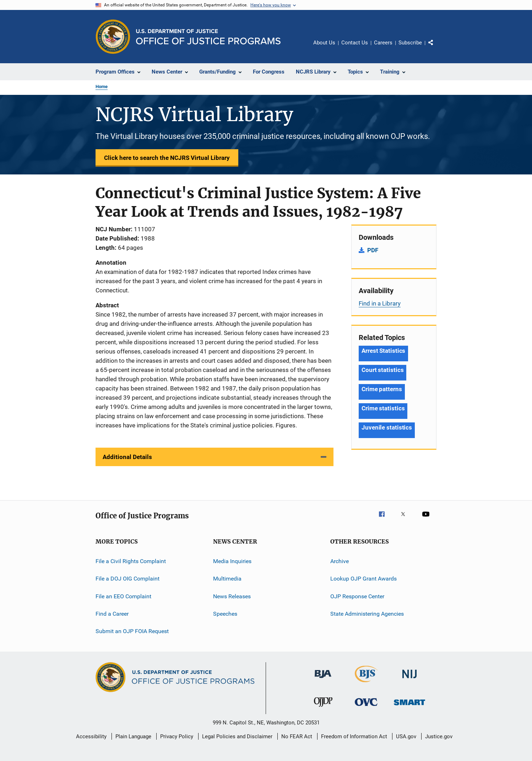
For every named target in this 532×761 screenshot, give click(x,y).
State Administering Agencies (367, 614)
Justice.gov (439, 736)
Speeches (225, 614)
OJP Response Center (357, 596)
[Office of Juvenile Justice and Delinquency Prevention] (323, 708)
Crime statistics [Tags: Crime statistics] (383, 408)
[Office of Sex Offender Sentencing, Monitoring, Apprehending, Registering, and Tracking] (409, 706)
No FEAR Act (297, 736)
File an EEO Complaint (123, 596)
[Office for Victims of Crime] (366, 707)
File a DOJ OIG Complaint (127, 579)
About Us (324, 43)
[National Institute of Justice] (409, 679)
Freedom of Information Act (354, 736)
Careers (383, 43)
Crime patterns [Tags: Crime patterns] (382, 389)
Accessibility (91, 736)
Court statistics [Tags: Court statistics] (382, 370)
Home (102, 87)
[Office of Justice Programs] (113, 37)
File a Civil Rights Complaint (131, 561)
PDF (373, 250)
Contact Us (355, 43)
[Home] (208, 37)
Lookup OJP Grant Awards (363, 579)
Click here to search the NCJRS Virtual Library (167, 158)
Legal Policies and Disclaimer (237, 736)
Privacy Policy (177, 736)
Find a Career (112, 614)
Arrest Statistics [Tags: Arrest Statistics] (383, 351)
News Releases (232, 596)
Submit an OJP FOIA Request (132, 631)
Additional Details (127, 457)
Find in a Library (380, 303)
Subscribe (410, 43)
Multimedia (227, 579)
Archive (340, 561)
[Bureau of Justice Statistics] (366, 684)
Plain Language (133, 736)
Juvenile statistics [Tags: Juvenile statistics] (387, 427)
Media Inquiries (232, 561)
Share (436, 48)
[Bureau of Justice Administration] (323, 679)
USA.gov (406, 736)
